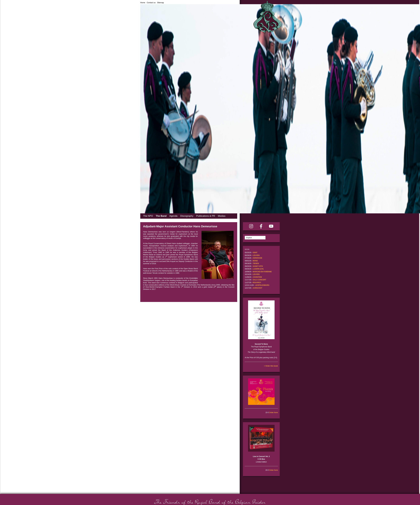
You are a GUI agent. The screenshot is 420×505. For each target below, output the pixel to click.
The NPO (148, 216)
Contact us (151, 3)
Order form (274, 413)
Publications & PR (206, 216)
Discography (187, 216)
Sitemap (160, 3)
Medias (222, 216)
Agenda (173, 216)
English (249, 238)
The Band (161, 216)
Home (143, 3)
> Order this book (271, 366)
